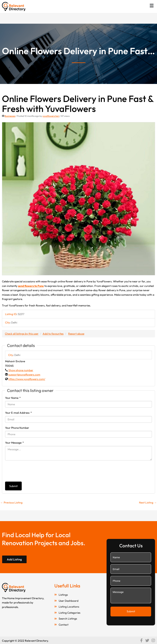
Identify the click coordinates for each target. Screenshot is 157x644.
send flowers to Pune (31, 286)
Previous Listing (11, 503)
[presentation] (35, 471)
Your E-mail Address (18, 413)
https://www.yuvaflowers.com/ (27, 379)
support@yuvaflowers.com (24, 375)
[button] (152, 6)
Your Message (14, 443)
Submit (13, 486)
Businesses (10, 116)
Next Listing (148, 503)
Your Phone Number (17, 428)
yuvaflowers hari (51, 116)
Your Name (13, 398)
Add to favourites (53, 334)
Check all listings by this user (22, 334)
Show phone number (21, 370)
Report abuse (76, 334)
